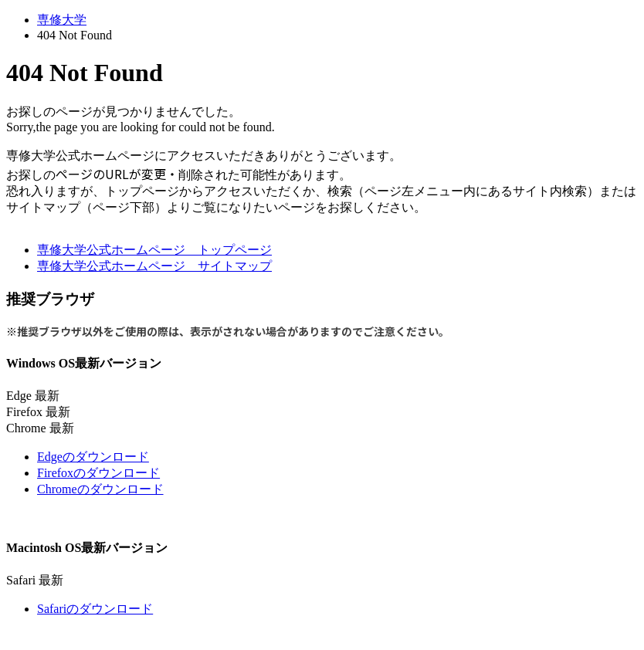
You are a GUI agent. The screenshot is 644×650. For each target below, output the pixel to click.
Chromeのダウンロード (100, 489)
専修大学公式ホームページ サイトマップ (154, 266)
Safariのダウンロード (95, 609)
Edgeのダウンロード (93, 457)
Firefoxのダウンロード (98, 473)
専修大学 (62, 20)
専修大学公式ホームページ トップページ (154, 250)
